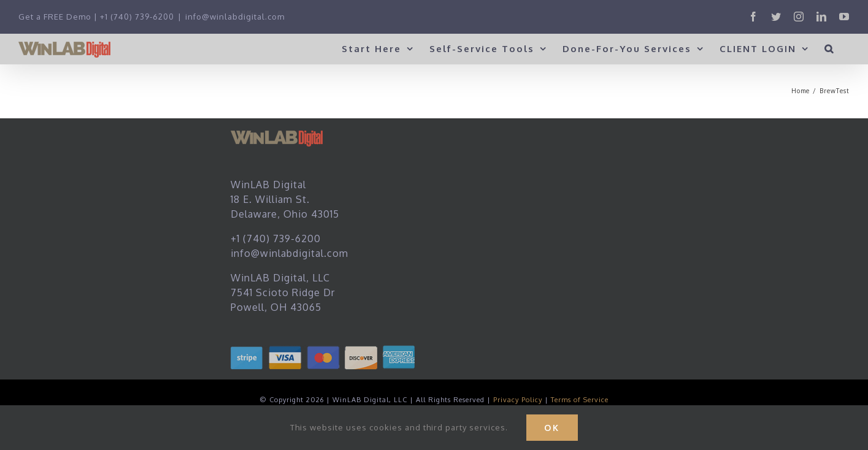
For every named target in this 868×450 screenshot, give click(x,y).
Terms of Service (580, 400)
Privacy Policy (518, 400)
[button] (829, 48)
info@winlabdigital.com (235, 17)
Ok (552, 428)
